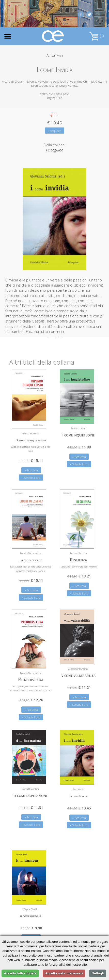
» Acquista (54, 131)
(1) (97, 36)
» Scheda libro (31, 475)
